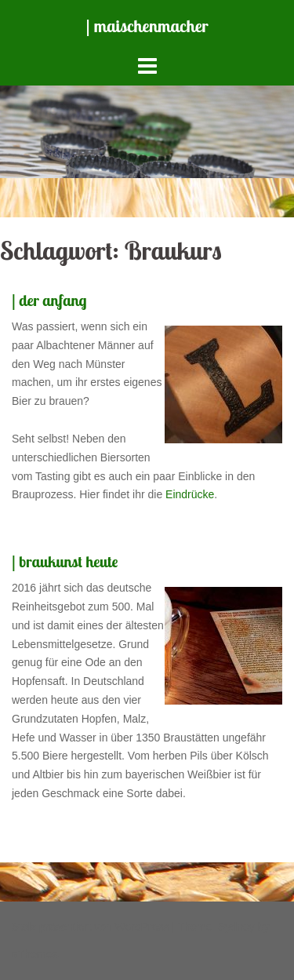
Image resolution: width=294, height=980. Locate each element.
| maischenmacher (147, 26)
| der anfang (49, 300)
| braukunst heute (65, 561)
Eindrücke (190, 494)
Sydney (236, 927)
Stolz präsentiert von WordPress (91, 927)
